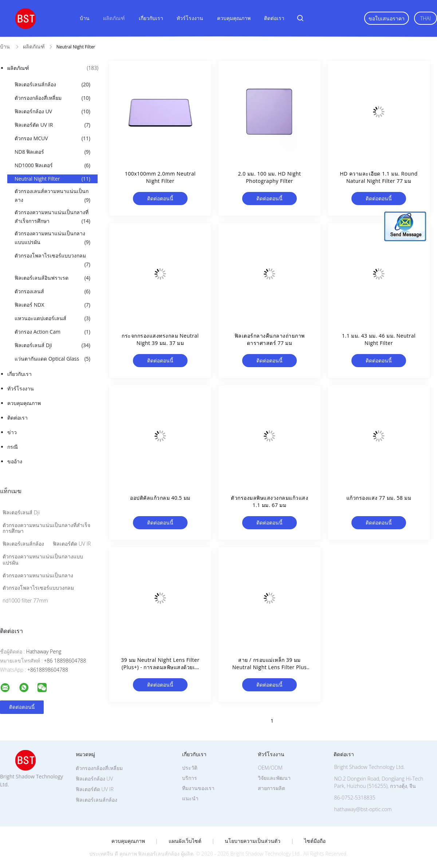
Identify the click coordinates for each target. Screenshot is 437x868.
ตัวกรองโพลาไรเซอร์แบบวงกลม (52, 260)
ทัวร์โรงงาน (190, 18)
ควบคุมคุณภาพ (234, 18)
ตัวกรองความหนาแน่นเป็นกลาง (38, 575)
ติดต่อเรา (274, 18)
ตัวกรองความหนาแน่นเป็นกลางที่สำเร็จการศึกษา (52, 217)
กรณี (13, 447)
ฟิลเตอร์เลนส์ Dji (52, 345)
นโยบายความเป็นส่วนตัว (253, 841)
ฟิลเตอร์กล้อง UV (52, 111)
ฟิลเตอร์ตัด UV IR (52, 125)
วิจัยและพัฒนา (274, 778)
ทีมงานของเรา (198, 788)
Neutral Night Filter (52, 179)
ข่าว (12, 432)
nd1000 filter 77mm (25, 600)
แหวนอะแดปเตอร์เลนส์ (52, 318)
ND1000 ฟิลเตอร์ (52, 165)
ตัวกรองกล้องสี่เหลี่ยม (52, 98)
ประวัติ (190, 768)
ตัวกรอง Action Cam (52, 332)
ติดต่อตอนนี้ (160, 198)
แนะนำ (190, 798)
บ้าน (85, 18)
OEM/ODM (270, 768)
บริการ (190, 778)
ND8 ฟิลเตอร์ (52, 152)
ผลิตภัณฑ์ (114, 18)
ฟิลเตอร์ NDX (52, 305)
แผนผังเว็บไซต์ (185, 841)
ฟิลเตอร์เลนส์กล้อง (52, 85)
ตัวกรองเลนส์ (52, 291)
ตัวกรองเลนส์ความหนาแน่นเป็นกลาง (52, 196)
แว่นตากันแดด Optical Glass (52, 359)
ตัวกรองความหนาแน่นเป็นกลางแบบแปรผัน (52, 238)
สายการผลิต (271, 788)
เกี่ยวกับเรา (151, 18)
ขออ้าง (15, 461)
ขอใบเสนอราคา (387, 18)
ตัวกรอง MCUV (52, 138)
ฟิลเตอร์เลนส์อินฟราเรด (52, 278)
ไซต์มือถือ (315, 841)
